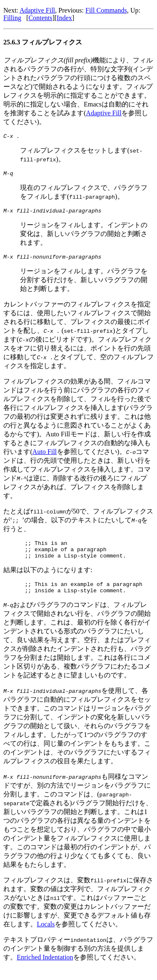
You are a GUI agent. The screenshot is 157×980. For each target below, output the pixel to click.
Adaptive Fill (37, 10)
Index (64, 18)
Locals (46, 935)
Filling (12, 18)
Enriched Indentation (45, 968)
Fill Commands (106, 10)
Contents (40, 18)
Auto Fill (44, 457)
